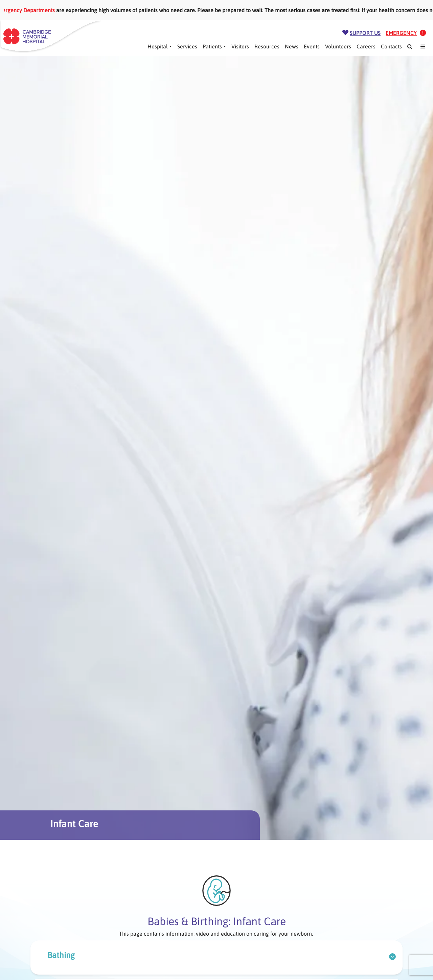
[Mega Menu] (423, 46)
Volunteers (338, 46)
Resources (267, 46)
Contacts (391, 46)
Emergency (401, 33)
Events (312, 46)
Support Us (365, 33)
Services (187, 46)
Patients (212, 46)
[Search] (410, 46)
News (292, 46)
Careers (366, 46)
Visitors (240, 46)
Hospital (158, 46)
